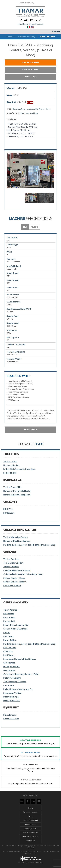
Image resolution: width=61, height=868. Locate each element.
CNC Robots (9, 685)
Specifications (30, 70)
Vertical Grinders (11, 559)
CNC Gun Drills (10, 648)
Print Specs (30, 77)
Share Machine (31, 62)
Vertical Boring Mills (12, 487)
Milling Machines (48, 851)
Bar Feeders (9, 614)
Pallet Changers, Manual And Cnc (18, 689)
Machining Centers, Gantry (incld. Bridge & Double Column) (29, 545)
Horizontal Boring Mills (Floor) (17, 495)
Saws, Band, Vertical (12, 693)
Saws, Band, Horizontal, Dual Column (20, 659)
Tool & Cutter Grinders (13, 563)
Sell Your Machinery (30, 820)
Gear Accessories (11, 719)
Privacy (30, 816)
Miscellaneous (10, 715)
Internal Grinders (11, 567)
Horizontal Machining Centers (17, 541)
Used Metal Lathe (35, 851)
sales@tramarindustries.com (31, 24)
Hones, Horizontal (11, 667)
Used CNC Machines (21, 851)
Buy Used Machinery (30, 812)
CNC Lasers (9, 636)
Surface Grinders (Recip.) (14, 578)
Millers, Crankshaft (12, 678)
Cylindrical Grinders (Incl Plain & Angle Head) (23, 574)
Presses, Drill (9, 621)
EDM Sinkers (9, 513)
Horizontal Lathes (11, 465)
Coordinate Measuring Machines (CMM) (21, 674)
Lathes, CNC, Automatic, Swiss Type (19, 469)
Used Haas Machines (29, 113)
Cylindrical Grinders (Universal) (17, 570)
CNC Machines (7, 851)
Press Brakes (9, 617)
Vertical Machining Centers (15, 537)
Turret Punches (10, 610)
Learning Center (30, 828)
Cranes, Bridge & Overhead (15, 629)
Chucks (7, 633)
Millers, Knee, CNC (12, 701)
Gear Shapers (9, 670)
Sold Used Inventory (26, 37)
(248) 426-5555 (31, 795)
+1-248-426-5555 (30, 20)
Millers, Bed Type (11, 697)
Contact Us (30, 841)
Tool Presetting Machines (15, 682)
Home (9, 37)
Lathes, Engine (10, 473)
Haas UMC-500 (47, 37)
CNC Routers (9, 663)
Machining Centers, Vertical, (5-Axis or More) (31, 109)
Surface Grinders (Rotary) (15, 582)
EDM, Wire (8, 509)
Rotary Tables (10, 640)
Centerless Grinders (12, 586)
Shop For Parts (30, 824)
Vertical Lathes (10, 461)
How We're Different (30, 837)
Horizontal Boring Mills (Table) (17, 491)
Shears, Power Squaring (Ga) (16, 625)
